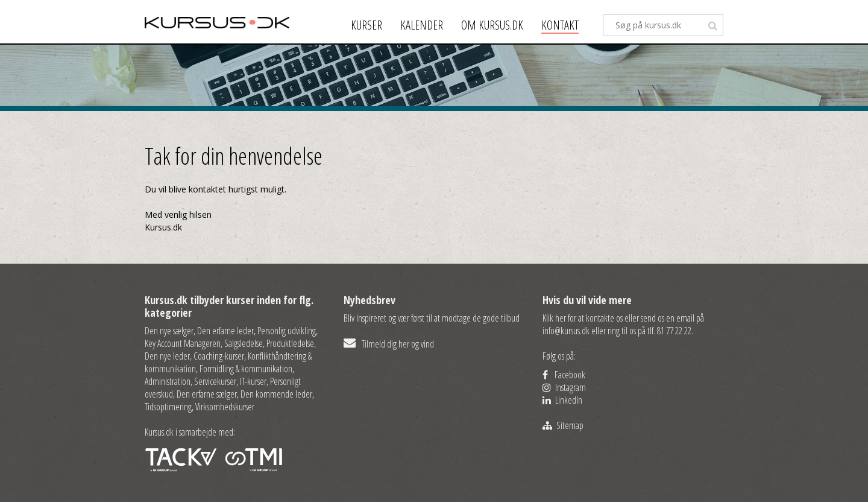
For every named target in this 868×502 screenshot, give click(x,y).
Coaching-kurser (219, 356)
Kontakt (560, 25)
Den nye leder (167, 356)
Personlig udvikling (287, 331)
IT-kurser (253, 381)
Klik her (554, 318)
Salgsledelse (244, 343)
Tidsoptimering (168, 407)
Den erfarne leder (225, 331)
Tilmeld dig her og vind (389, 344)
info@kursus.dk (566, 331)
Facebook (564, 375)
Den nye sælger (169, 331)
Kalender (422, 25)
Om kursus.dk (492, 25)
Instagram (564, 387)
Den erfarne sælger (207, 394)
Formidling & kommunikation (246, 369)
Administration (168, 381)
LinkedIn (562, 400)
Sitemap (563, 425)
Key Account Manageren (183, 343)
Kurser (366, 25)
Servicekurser (215, 381)
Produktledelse (290, 343)
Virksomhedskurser (225, 407)
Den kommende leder (276, 394)
